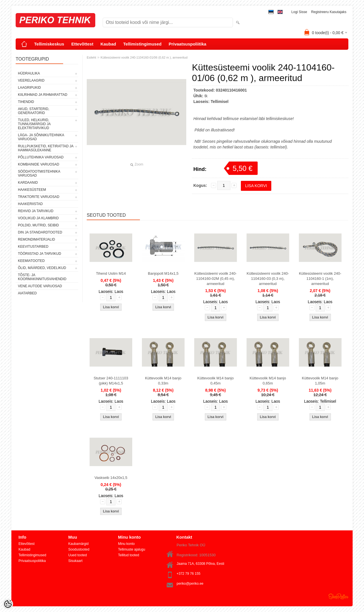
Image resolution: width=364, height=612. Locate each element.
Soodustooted (79, 549)
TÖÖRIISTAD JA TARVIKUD (40, 254)
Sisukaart (75, 561)
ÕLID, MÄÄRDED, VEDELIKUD (42, 268)
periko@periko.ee (190, 584)
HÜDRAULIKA (29, 73)
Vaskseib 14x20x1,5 (111, 478)
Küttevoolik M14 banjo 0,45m (216, 381)
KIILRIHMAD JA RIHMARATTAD (43, 95)
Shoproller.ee (338, 596)
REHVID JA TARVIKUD (36, 211)
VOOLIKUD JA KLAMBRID (38, 218)
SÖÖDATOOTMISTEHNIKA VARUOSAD (39, 173)
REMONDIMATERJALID (36, 239)
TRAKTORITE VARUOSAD (39, 197)
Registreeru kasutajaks (329, 12)
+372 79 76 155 (189, 574)
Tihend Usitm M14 (111, 273)
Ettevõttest (82, 44)
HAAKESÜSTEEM (32, 190)
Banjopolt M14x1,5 (163, 273)
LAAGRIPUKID (29, 88)
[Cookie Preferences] (8, 604)
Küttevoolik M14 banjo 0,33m (163, 381)
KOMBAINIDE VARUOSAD (39, 164)
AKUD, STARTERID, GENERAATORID (34, 111)
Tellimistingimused (142, 44)
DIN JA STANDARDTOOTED (40, 232)
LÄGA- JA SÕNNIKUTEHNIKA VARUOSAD (41, 137)
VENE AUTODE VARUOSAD (40, 286)
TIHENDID (26, 102)
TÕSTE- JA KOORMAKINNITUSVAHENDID (42, 277)
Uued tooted (77, 555)
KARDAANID (28, 183)
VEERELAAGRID (31, 80)
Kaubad (108, 44)
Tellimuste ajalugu (132, 549)
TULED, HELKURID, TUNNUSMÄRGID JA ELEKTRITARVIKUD (34, 124)
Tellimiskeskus (49, 44)
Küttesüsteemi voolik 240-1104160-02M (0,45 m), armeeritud (215, 279)
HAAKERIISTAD (30, 204)
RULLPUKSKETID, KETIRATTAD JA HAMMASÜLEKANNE (46, 148)
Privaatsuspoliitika (188, 44)
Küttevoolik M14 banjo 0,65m (268, 381)
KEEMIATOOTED (31, 261)
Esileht (91, 57)
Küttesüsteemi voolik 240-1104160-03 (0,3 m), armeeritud (268, 279)
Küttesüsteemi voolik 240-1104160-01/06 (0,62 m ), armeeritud (144, 57)
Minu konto (126, 544)
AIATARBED (27, 293)
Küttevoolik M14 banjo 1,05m (320, 381)
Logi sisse (299, 12)
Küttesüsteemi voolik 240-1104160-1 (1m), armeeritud (320, 279)
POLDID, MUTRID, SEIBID (38, 225)
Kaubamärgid (78, 544)
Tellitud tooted (129, 555)
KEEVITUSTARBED (33, 247)
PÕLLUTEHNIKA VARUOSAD (41, 157)
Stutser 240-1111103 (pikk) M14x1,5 (111, 381)
